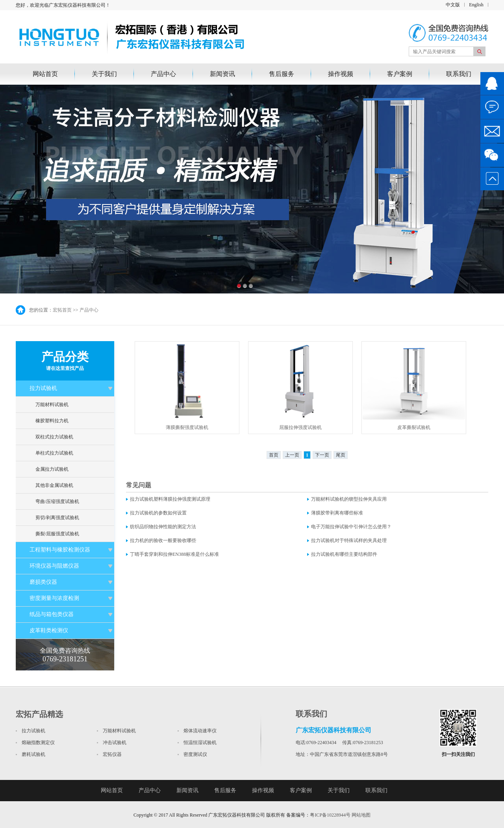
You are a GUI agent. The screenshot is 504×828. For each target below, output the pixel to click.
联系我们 (459, 74)
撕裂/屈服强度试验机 (57, 534)
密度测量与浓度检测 (54, 598)
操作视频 (341, 74)
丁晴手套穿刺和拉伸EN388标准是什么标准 (174, 554)
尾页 (341, 455)
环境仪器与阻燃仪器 (54, 566)
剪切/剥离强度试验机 (57, 518)
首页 (274, 455)
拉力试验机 (43, 388)
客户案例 (400, 74)
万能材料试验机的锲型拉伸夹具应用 (349, 499)
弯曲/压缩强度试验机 (57, 501)
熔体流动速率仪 (200, 731)
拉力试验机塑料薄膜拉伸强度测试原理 (170, 499)
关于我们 (104, 74)
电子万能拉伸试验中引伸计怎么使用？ (351, 527)
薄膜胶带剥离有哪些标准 (337, 513)
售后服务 (282, 74)
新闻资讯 (222, 74)
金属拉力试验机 (52, 469)
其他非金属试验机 (54, 485)
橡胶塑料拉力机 (52, 421)
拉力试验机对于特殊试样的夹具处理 (349, 540)
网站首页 (45, 74)
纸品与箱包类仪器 (52, 614)
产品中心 (163, 74)
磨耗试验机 (33, 754)
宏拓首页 (62, 310)
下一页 (322, 455)
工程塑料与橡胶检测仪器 (60, 550)
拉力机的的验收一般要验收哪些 (163, 540)
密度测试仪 (195, 754)
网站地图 (361, 815)
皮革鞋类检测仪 (49, 630)
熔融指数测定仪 (38, 743)
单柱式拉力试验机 (54, 453)
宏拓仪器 (112, 754)
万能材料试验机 (52, 405)
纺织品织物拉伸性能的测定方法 (163, 527)
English (476, 5)
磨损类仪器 (43, 582)
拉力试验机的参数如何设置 (158, 513)
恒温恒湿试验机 (200, 743)
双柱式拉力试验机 (54, 437)
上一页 (292, 455)
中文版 (453, 5)
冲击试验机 (115, 743)
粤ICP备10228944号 (330, 815)
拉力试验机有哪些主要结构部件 (344, 554)
